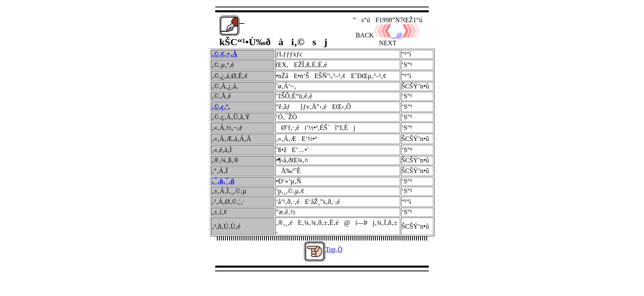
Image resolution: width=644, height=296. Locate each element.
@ (388, 35)
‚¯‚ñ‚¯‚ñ (223, 181)
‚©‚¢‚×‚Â (225, 54)
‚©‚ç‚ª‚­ (221, 107)
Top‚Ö (334, 249)
